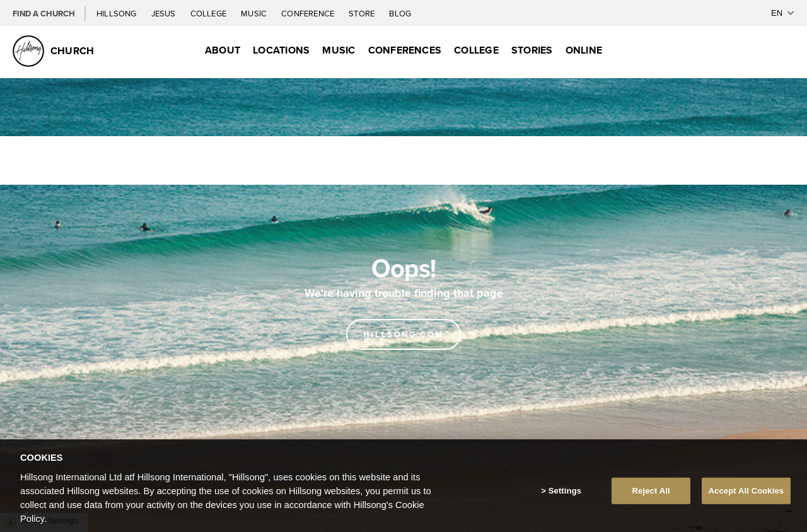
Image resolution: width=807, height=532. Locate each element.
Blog (400, 13)
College (209, 13)
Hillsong (118, 13)
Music (255, 13)
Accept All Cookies (746, 498)
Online (584, 50)
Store (363, 13)
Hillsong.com (403, 334)
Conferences (405, 50)
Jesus (165, 13)
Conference (309, 13)
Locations (281, 50)
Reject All (651, 498)
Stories (532, 50)
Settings (565, 498)
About (223, 50)
